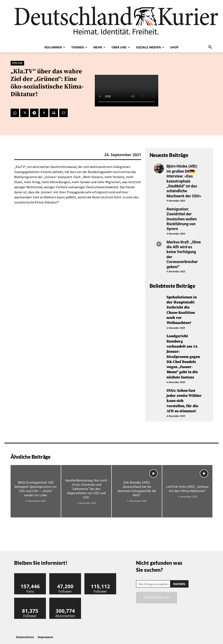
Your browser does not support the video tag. (127, 91)
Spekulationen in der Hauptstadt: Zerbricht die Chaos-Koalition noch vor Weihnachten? (182, 310)
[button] (210, 48)
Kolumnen (55, 47)
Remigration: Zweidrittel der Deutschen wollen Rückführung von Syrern (182, 219)
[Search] (179, 580)
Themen (79, 47)
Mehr (99, 47)
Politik (17, 63)
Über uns (121, 47)
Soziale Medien (150, 47)
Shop (174, 47)
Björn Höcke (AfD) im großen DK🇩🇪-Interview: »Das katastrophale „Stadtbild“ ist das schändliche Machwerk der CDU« (184, 181)
